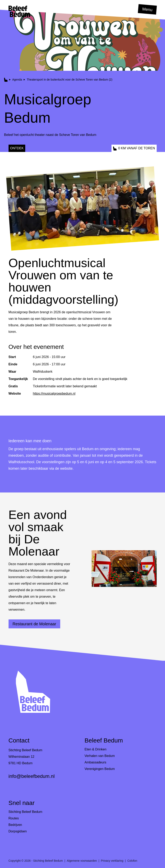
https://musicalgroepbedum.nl (54, 394)
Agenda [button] (17, 80)
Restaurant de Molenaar (34, 624)
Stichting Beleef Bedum (25, 812)
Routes (14, 818)
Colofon (132, 861)
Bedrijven (15, 825)
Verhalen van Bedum (100, 756)
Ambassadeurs (96, 762)
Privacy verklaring (112, 861)
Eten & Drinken (96, 749)
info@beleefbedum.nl (32, 776)
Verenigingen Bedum (100, 769)
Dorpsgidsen (18, 831)
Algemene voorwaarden (82, 861)
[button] (19, 11)
